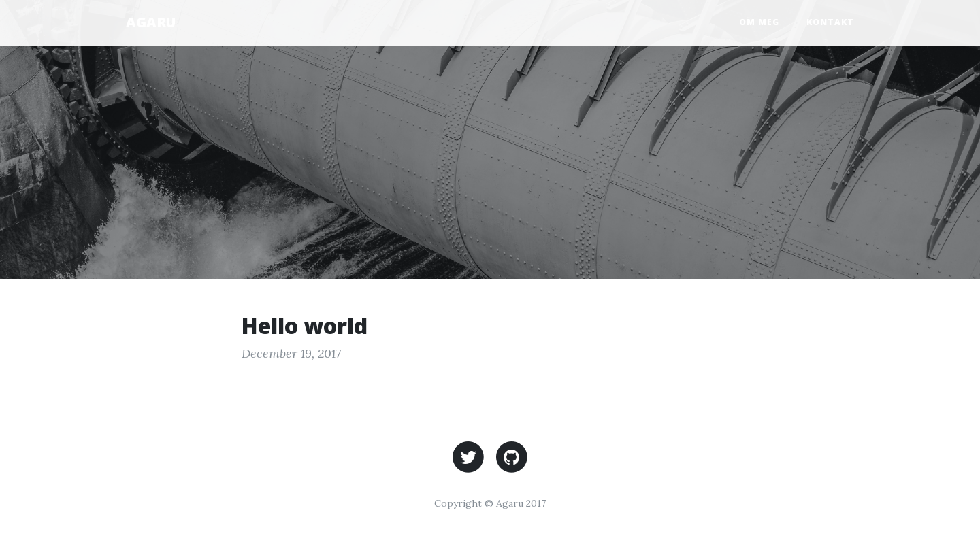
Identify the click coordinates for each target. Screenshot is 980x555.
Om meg (759, 22)
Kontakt (830, 22)
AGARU (151, 22)
